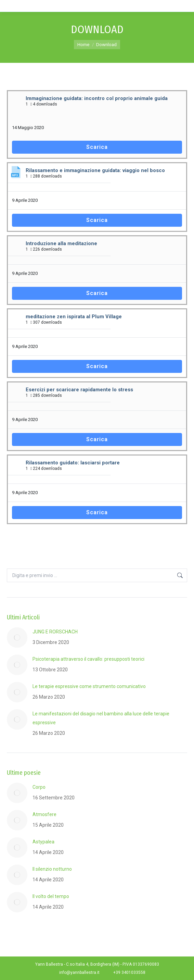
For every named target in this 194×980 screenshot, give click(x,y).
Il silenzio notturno (52, 869)
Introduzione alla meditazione (61, 243)
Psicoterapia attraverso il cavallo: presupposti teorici (88, 659)
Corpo (39, 787)
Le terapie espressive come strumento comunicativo (89, 686)
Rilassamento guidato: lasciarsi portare (73, 463)
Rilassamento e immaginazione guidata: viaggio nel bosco (95, 170)
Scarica (97, 147)
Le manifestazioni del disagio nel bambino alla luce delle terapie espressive (101, 718)
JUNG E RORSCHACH (55, 632)
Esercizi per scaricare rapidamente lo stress (79, 390)
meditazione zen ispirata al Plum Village (74, 317)
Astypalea (43, 842)
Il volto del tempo (51, 896)
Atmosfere (44, 814)
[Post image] (17, 638)
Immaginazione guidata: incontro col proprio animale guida (97, 98)
